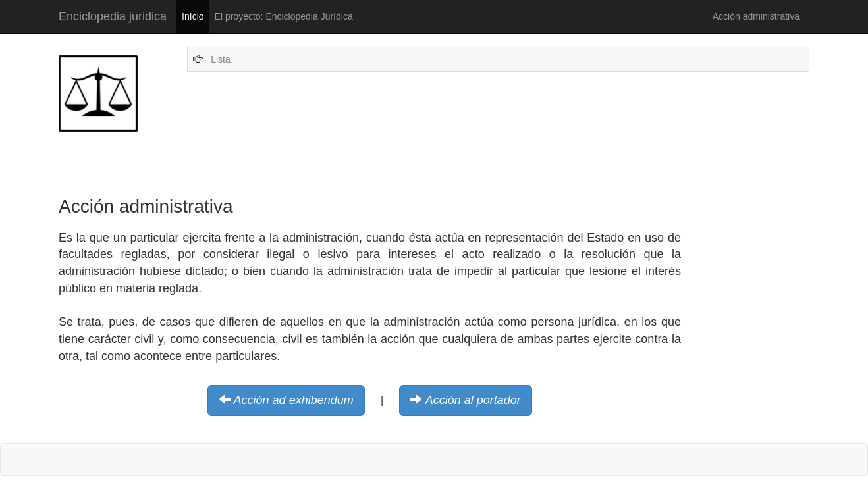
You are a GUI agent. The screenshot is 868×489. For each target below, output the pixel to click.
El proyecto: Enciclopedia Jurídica (284, 16)
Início (193, 16)
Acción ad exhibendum (294, 400)
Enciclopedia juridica (113, 16)
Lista (221, 59)
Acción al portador (473, 400)
